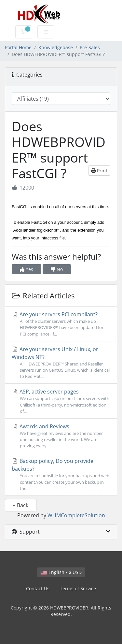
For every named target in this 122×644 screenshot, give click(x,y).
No (57, 269)
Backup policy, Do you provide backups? (61, 474)
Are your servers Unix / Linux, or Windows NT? (61, 363)
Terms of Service (78, 588)
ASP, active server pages (61, 401)
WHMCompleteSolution (76, 515)
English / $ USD (61, 572)
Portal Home (18, 47)
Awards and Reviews (61, 436)
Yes (27, 269)
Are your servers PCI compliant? (61, 324)
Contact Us (38, 588)
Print (99, 171)
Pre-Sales (90, 47)
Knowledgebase (56, 47)
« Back (21, 505)
